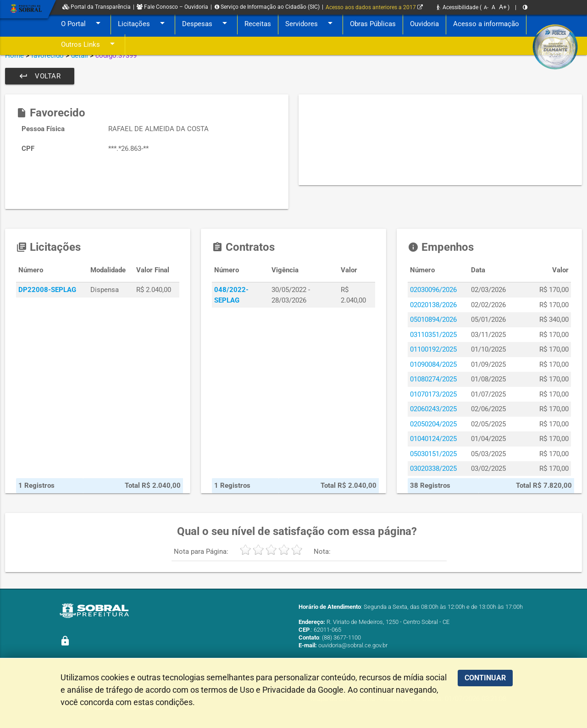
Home (14, 55)
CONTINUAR (485, 678)
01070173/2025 (433, 394)
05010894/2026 (433, 320)
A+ (503, 7)
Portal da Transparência (97, 7)
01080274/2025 (433, 379)
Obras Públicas (373, 24)
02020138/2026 (433, 305)
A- (486, 8)
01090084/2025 (433, 364)
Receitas (258, 24)
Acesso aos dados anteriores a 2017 (374, 7)
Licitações (143, 24)
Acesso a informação (486, 24)
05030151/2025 (433, 454)
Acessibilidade (458, 7)
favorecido (47, 55)
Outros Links (89, 45)
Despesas (206, 24)
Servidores (310, 24)
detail (80, 55)
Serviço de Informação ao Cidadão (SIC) (267, 7)
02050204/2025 (433, 424)
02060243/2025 (433, 409)
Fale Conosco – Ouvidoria (172, 7)
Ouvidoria (424, 24)
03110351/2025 (433, 335)
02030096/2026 (433, 290)
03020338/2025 (433, 469)
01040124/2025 (433, 439)
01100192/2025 (433, 349)
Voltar (40, 76)
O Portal (82, 24)
